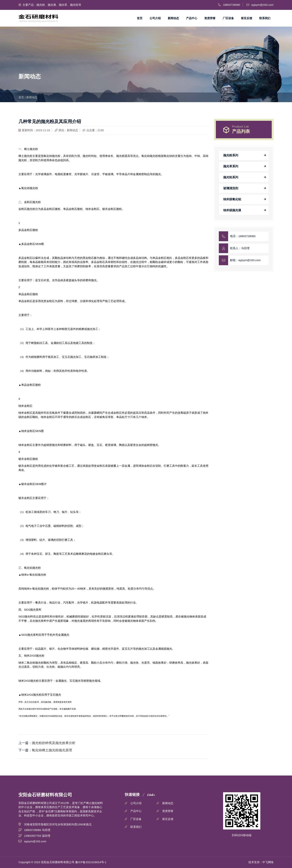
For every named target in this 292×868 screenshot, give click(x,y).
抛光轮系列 (231, 177)
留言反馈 (247, 18)
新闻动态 (173, 18)
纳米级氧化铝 (232, 199)
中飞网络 (268, 862)
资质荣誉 (210, 18)
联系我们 (265, 18)
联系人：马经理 (240, 248)
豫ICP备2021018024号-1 (91, 862)
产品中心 (192, 18)
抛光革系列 (231, 166)
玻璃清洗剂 (231, 188)
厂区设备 (228, 18)
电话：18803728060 (243, 236)
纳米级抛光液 (232, 210)
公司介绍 (155, 18)
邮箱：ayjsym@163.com (245, 260)
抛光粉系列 (231, 155)
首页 (140, 18)
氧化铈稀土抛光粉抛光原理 (52, 750)
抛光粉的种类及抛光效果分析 (54, 743)
